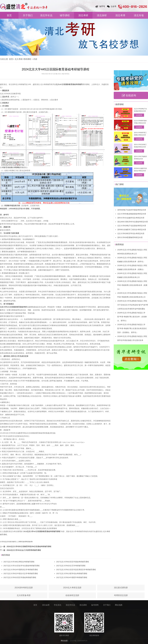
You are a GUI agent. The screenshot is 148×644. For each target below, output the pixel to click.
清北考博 (120, 15)
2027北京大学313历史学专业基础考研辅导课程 (22, 566)
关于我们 (28, 15)
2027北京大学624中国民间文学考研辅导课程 (21, 570)
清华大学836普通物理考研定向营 (130, 237)
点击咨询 (139, 115)
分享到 (2, 542)
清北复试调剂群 (121, 588)
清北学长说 (46, 15)
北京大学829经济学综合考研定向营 (131, 233)
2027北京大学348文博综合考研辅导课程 (19, 562)
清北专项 (139, 15)
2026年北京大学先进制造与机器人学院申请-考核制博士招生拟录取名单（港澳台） (132, 285)
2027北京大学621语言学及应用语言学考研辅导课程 (76, 570)
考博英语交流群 (121, 595)
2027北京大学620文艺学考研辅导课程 (71, 566)
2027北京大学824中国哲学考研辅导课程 (72, 577)
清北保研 (102, 15)
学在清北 (58, 605)
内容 (35, 59)
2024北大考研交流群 (72, 588)
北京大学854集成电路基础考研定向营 (132, 214)
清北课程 (83, 605)
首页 (9, 15)
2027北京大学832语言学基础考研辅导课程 (20, 577)
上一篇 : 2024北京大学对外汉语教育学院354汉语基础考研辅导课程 (26, 546)
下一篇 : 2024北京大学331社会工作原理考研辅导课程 (20, 550)
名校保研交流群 (72, 595)
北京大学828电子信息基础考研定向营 (132, 226)
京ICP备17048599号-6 (79, 641)
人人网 (18, 542)
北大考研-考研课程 (23, 59)
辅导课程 (65, 15)
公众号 (114, 6)
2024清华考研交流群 (24, 588)
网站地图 (119, 605)
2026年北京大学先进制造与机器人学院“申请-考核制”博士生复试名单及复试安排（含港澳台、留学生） (132, 328)
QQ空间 (7, 542)
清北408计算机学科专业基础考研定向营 (133, 222)
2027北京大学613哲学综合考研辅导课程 (72, 574)
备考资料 (95, 605)
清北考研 (83, 15)
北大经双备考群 (24, 595)
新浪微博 (13, 542)
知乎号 (102, 6)
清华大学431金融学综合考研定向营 (131, 218)
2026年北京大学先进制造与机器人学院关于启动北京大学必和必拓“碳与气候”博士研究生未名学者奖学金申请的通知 (133, 305)
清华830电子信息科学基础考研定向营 (132, 210)
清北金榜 (46, 605)
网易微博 (29, 542)
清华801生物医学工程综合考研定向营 (132, 230)
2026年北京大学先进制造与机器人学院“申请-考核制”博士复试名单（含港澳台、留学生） (132, 317)
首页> (12, 59)
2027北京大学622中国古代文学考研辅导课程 (21, 574)
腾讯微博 (23, 542)
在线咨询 (131, 95)
